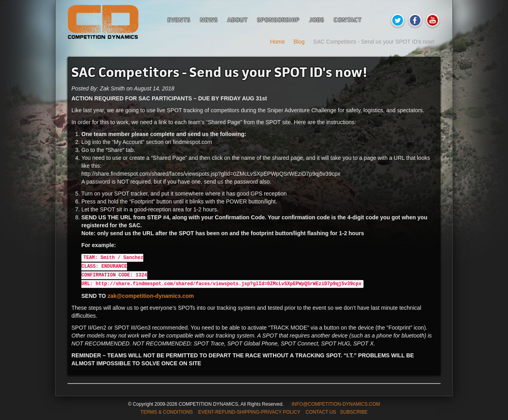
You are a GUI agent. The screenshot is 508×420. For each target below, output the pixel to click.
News (209, 20)
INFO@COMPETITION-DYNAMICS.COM (336, 404)
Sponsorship (278, 20)
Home (277, 42)
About (238, 20)
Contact (348, 20)
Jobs (317, 20)
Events (179, 20)
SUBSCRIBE (354, 412)
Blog (299, 42)
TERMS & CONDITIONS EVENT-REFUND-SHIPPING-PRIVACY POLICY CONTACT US (238, 412)
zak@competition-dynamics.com (151, 296)
